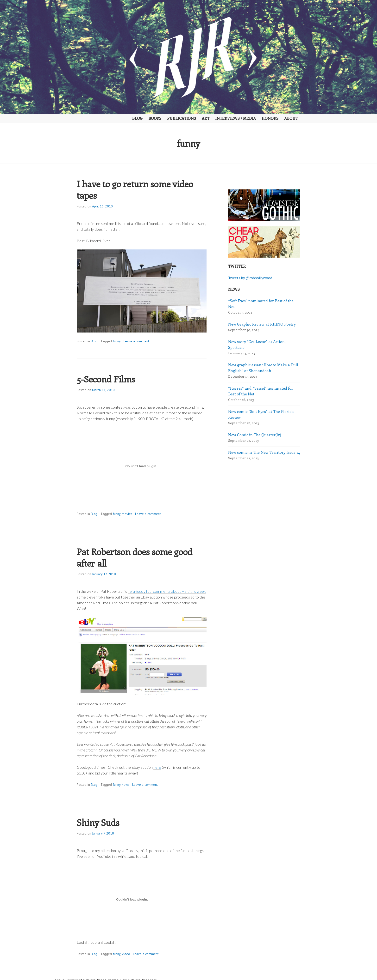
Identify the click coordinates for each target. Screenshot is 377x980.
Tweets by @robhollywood (250, 278)
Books (155, 118)
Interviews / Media (236, 118)
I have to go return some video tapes (135, 189)
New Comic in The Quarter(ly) (255, 435)
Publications (182, 118)
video (126, 954)
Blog (137, 118)
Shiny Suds (98, 822)
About (291, 118)
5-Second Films (106, 379)
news (126, 785)
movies (127, 514)
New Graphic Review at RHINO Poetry (262, 324)
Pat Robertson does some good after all (135, 557)
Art (206, 118)
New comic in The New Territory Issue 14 (264, 452)
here (157, 767)
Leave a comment (136, 341)
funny (117, 341)
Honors (270, 118)
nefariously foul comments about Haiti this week (167, 591)
